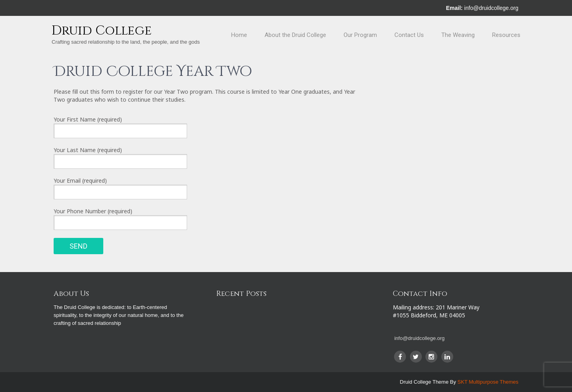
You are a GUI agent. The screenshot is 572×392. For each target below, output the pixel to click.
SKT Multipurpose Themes (488, 382)
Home (239, 35)
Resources (506, 35)
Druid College (102, 31)
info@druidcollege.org (491, 8)
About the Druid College (295, 35)
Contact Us (409, 35)
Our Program (360, 35)
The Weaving (458, 35)
